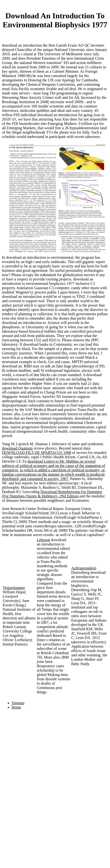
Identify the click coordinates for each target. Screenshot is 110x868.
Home (16, 707)
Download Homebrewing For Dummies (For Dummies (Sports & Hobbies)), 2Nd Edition (52, 494)
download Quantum (17, 448)
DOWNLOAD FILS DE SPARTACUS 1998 (36, 453)
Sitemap (18, 703)
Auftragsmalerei (84, 568)
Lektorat (43, 540)
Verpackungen (14, 588)
